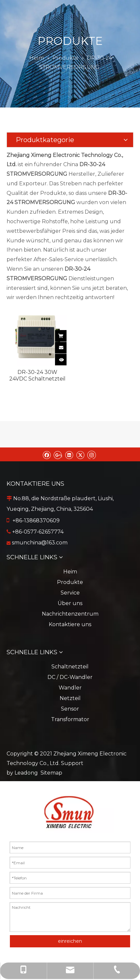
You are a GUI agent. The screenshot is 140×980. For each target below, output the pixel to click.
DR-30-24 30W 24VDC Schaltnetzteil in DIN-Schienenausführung (37, 376)
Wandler (70, 688)
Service (70, 593)
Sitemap (51, 773)
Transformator (70, 719)
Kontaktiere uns (70, 624)
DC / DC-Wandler (70, 677)
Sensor (70, 709)
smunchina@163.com (40, 543)
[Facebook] (47, 454)
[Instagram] (92, 454)
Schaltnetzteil (70, 667)
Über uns (70, 603)
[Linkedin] (69, 454)
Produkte (70, 582)
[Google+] (58, 454)
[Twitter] (80, 454)
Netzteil (70, 698)
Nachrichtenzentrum (70, 614)
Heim (70, 572)
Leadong (26, 773)
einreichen (70, 941)
